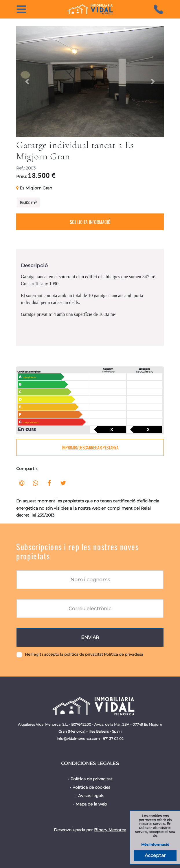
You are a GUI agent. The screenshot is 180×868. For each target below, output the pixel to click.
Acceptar (155, 855)
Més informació (155, 845)
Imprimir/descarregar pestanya (90, 447)
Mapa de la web (91, 804)
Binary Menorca (110, 830)
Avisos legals (91, 796)
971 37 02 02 (113, 739)
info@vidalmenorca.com (78, 739)
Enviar (90, 637)
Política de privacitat (91, 779)
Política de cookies (91, 787)
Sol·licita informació (90, 222)
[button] (27, 82)
